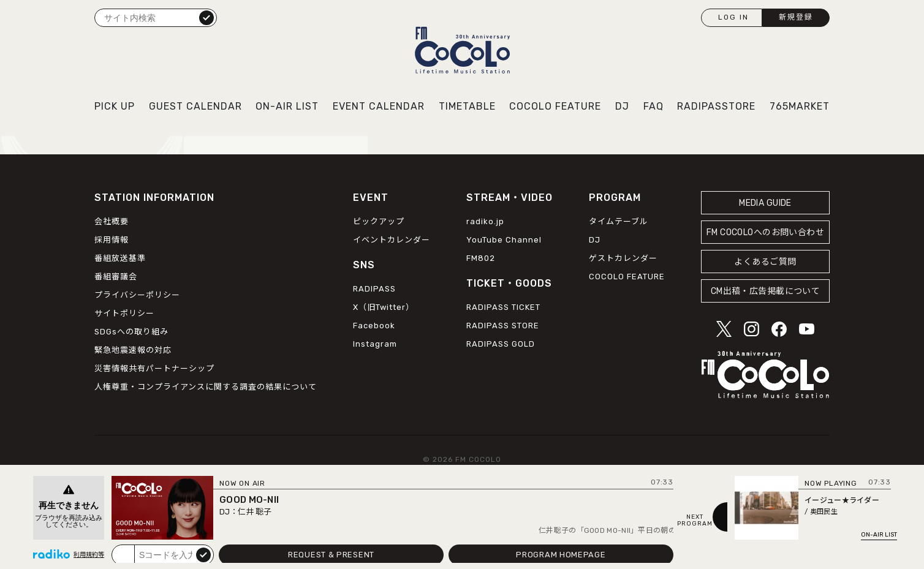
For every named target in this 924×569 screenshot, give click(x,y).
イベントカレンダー (392, 240)
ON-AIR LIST (287, 106)
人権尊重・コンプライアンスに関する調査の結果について (206, 387)
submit (203, 554)
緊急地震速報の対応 (133, 350)
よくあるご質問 (765, 262)
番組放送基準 (120, 258)
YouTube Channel (504, 240)
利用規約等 (89, 555)
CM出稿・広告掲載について (766, 291)
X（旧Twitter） (384, 307)
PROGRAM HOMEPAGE (561, 555)
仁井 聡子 (255, 512)
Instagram (375, 344)
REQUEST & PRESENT (331, 555)
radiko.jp (485, 221)
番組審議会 (116, 277)
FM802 (481, 258)
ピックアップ (379, 221)
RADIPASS (374, 289)
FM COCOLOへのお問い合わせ (765, 232)
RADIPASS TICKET (503, 307)
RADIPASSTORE (716, 106)
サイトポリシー (124, 313)
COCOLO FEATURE (555, 106)
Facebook (374, 326)
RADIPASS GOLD (501, 344)
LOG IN (733, 17)
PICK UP (115, 106)
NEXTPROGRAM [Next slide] (695, 521)
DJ (622, 106)
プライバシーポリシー (137, 295)
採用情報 (112, 240)
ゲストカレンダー (623, 258)
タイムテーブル (619, 221)
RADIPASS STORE (503, 326)
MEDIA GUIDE (765, 203)
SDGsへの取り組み (131, 332)
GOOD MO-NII (249, 500)
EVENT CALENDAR (379, 106)
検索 (206, 17)
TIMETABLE (467, 106)
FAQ (653, 106)
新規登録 (796, 17)
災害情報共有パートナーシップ (154, 368)
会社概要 (112, 221)
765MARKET (800, 106)
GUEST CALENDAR (195, 106)
